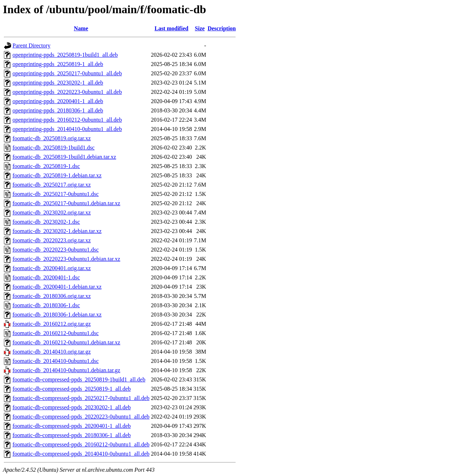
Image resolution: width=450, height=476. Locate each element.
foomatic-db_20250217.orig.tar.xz (52, 185)
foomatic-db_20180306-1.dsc (46, 305)
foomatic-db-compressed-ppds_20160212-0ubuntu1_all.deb (81, 444)
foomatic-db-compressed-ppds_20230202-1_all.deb (72, 407)
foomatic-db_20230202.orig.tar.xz (52, 212)
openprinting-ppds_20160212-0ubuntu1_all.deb (67, 120)
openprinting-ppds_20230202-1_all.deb (58, 83)
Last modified (172, 28)
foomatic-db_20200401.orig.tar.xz (52, 268)
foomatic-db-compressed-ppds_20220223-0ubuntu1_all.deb (81, 417)
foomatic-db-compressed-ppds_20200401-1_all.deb (72, 426)
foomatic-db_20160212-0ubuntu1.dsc (56, 333)
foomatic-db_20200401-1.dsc (46, 277)
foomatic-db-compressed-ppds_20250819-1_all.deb (72, 389)
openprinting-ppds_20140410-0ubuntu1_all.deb (67, 129)
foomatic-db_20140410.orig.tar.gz (52, 352)
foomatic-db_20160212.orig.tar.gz (52, 324)
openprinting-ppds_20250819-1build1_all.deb (65, 55)
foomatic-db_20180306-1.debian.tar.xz (57, 315)
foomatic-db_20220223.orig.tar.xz (52, 240)
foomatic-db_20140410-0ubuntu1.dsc (56, 361)
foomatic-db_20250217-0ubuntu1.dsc (56, 194)
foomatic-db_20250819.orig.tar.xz (52, 138)
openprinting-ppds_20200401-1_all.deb (58, 101)
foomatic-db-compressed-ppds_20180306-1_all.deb (72, 435)
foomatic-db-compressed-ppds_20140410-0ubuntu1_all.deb (81, 454)
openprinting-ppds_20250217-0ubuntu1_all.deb (67, 73)
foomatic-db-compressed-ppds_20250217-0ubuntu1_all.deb (81, 398)
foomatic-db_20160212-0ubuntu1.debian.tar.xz (66, 342)
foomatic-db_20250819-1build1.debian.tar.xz (64, 157)
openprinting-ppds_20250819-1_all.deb (58, 64)
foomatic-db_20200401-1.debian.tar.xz (57, 287)
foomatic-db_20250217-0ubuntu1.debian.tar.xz (66, 203)
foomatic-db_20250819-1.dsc (46, 166)
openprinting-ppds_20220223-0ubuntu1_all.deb (67, 92)
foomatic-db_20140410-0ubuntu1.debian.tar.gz (66, 370)
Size (200, 28)
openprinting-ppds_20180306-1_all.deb (58, 110)
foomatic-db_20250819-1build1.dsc (54, 148)
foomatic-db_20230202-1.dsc (46, 222)
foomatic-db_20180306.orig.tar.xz (52, 296)
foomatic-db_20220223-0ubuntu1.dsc (56, 250)
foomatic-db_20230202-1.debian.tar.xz (57, 231)
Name (81, 28)
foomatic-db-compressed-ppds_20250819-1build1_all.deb (79, 379)
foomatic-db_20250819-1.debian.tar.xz (57, 175)
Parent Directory (31, 45)
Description (222, 28)
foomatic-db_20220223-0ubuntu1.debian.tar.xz (66, 259)
